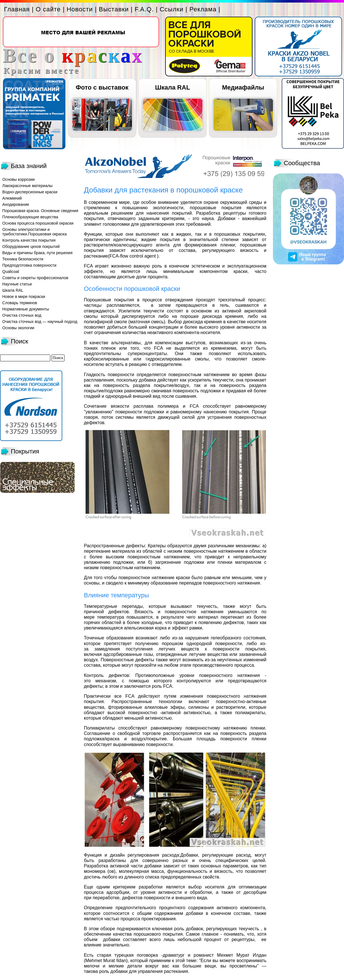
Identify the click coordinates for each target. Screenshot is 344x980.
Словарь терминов (20, 303)
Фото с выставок (102, 87)
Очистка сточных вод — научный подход (40, 322)
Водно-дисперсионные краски (30, 192)
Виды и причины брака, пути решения (37, 253)
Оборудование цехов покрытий (31, 246)
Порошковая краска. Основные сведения (40, 211)
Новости (80, 9)
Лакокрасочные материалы (27, 186)
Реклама (203, 9)
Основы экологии (18, 328)
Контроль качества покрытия (29, 240)
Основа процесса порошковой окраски (38, 223)
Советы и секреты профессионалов (35, 278)
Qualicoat (11, 272)
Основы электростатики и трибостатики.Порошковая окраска (35, 232)
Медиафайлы (243, 87)
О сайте (48, 9)
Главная (17, 9)
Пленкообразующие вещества (30, 217)
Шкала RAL (173, 87)
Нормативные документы (26, 309)
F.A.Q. (144, 9)
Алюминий (12, 198)
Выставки (114, 9)
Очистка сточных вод (22, 315)
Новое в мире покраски (24, 297)
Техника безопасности (23, 259)
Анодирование (16, 204)
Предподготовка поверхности (29, 265)
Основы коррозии (18, 179)
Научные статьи (17, 284)
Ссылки (172, 9)
